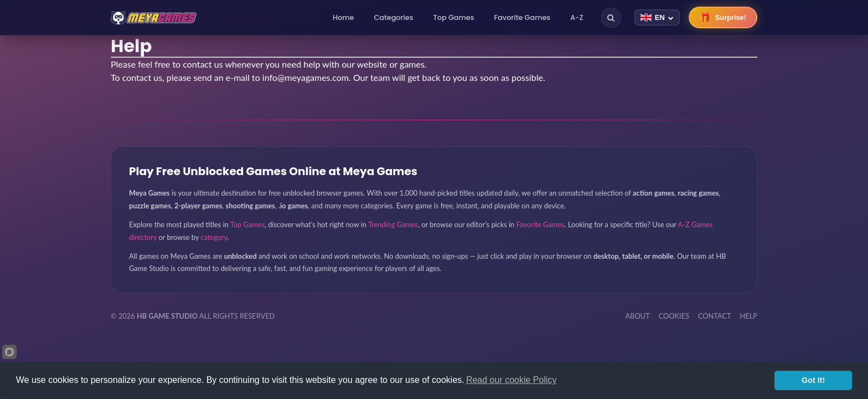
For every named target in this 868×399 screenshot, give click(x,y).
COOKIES (674, 316)
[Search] (611, 18)
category (214, 237)
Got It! (813, 380)
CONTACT (715, 316)
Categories (393, 17)
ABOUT (638, 316)
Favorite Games (523, 17)
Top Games (454, 17)
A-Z (577, 17)
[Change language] (657, 17)
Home (343, 17)
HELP (749, 316)
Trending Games (393, 224)
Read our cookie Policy (512, 380)
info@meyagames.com (306, 77)
